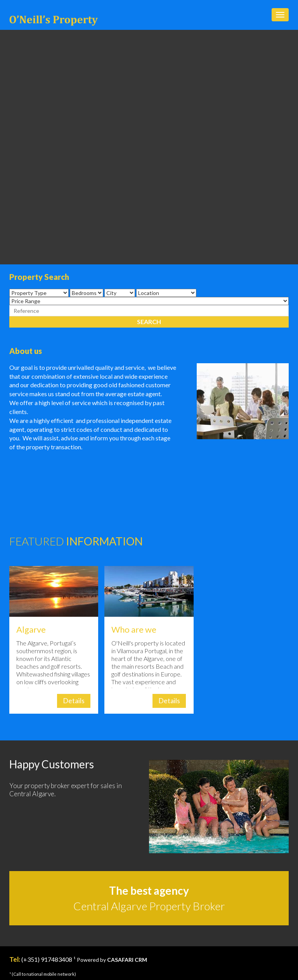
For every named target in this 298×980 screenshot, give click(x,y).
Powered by (112, 960)
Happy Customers (52, 764)
